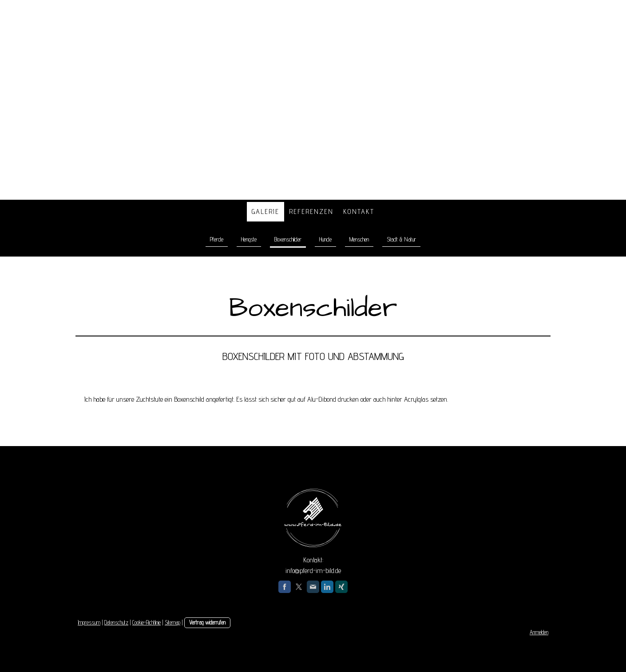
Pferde (217, 239)
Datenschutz (116, 623)
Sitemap (172, 623)
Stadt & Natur (401, 239)
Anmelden (539, 632)
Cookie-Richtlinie (147, 623)
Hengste (249, 239)
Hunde (325, 239)
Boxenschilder (288, 239)
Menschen (359, 239)
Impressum (89, 623)
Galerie (265, 211)
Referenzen (311, 211)
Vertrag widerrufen (207, 623)
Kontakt (359, 211)
